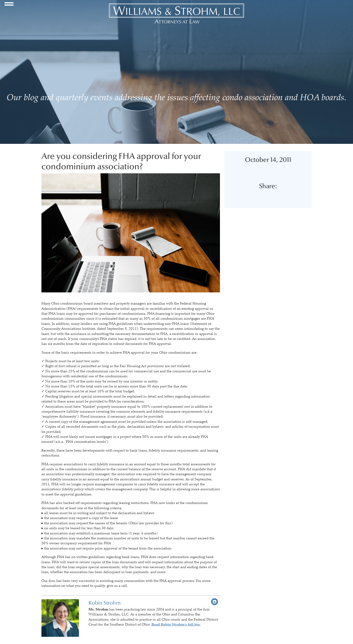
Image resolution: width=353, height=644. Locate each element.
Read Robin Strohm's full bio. (176, 624)
